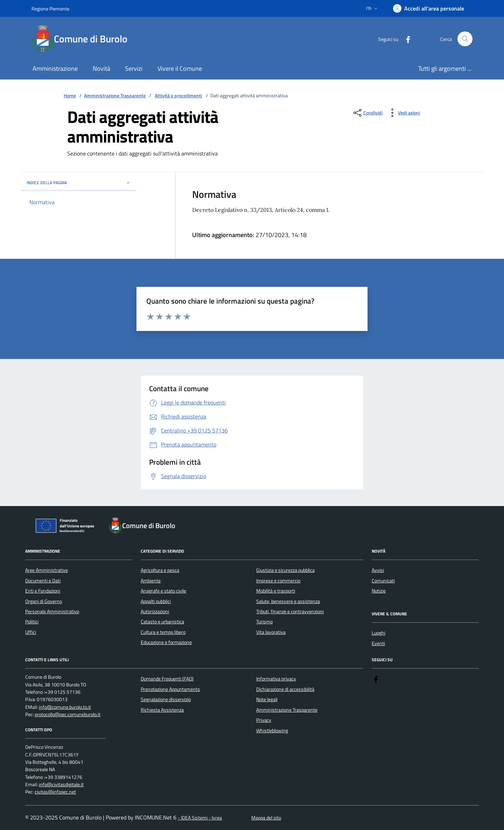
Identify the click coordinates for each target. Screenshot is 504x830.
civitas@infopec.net (55, 792)
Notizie (379, 591)
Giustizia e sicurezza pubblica (285, 570)
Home (70, 96)
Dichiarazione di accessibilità (285, 689)
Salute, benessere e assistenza (288, 601)
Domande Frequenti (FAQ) (167, 679)
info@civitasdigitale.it (61, 785)
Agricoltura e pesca (160, 570)
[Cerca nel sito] (465, 39)
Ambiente (151, 581)
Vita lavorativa (271, 632)
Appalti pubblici (156, 601)
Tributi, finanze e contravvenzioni (290, 611)
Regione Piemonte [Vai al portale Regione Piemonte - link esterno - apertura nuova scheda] (50, 9)
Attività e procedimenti (178, 96)
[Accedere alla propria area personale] (429, 8)
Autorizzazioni (155, 611)
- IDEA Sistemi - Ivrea (200, 818)
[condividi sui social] (367, 113)
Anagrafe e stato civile (163, 591)
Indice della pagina (79, 183)
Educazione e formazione (166, 642)
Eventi (378, 643)
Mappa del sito (266, 818)
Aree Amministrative (47, 570)
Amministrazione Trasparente (115, 96)
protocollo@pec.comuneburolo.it (68, 715)
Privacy (264, 720)
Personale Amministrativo (52, 611)
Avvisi (378, 570)
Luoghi (379, 633)
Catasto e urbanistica (162, 622)
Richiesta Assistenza (162, 710)
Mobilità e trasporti (276, 591)
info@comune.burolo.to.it (65, 707)
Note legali (267, 699)
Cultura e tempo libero (163, 632)
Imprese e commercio (278, 581)
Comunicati (383, 581)
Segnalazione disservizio (166, 699)
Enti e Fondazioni (43, 591)
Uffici (31, 632)
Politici (32, 622)
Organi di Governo (44, 601)
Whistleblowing (272, 731)
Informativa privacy (276, 679)
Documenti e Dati (43, 581)
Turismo (264, 622)
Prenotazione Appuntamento (170, 689)
